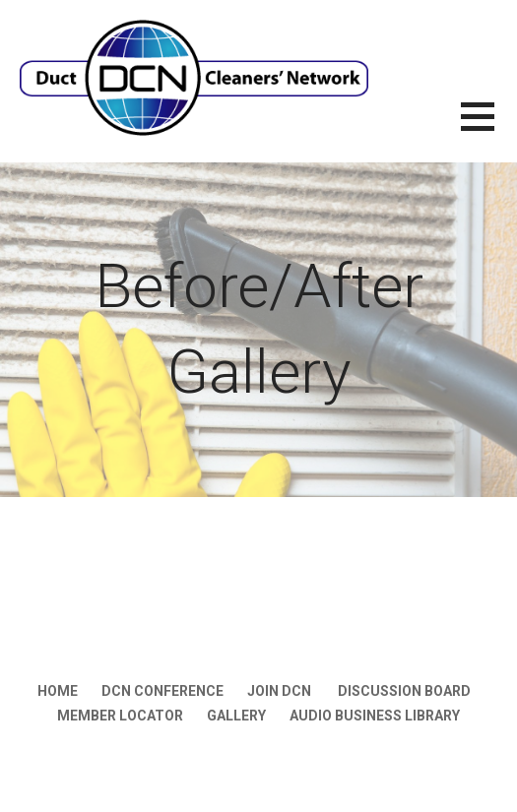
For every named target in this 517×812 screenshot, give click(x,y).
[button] (489, 128)
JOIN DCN (281, 691)
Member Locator (120, 716)
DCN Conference (162, 691)
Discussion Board (404, 691)
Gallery (236, 716)
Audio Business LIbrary (375, 716)
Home (58, 691)
